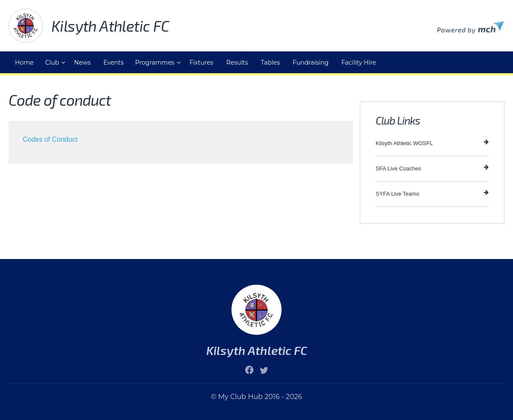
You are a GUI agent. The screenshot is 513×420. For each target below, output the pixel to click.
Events (114, 63)
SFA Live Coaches (432, 168)
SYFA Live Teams (432, 193)
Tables (270, 63)
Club (52, 63)
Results (237, 63)
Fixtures (202, 63)
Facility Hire (359, 63)
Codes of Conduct (50, 139)
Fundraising (311, 63)
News (82, 63)
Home (24, 63)
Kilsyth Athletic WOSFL (432, 143)
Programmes (155, 63)
